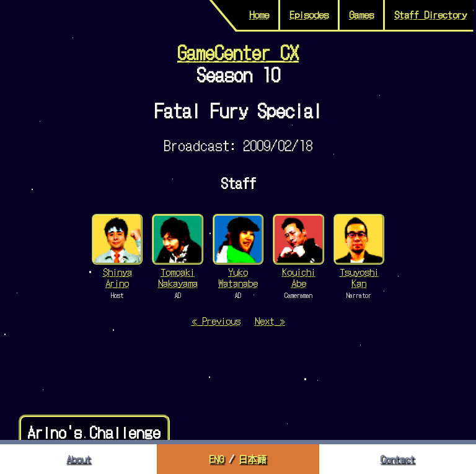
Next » (270, 321)
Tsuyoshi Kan (359, 277)
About (79, 459)
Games (361, 15)
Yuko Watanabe (238, 277)
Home (259, 15)
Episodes (309, 15)
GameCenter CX (238, 51)
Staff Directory (430, 15)
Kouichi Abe (299, 277)
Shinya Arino (117, 277)
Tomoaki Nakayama (178, 277)
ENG (216, 459)
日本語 (253, 459)
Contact (397, 459)
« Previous (216, 321)
